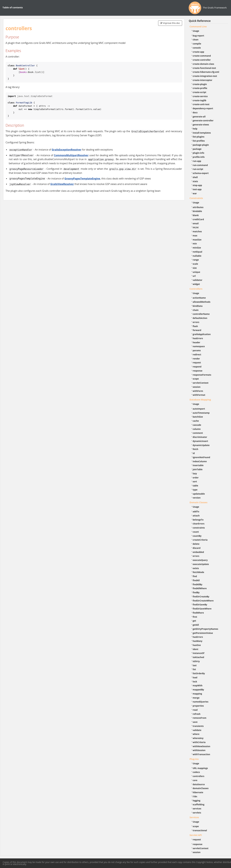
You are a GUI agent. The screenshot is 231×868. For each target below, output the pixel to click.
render (196, 359)
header (197, 342)
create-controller (202, 60)
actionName (199, 298)
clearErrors (199, 524)
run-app (197, 161)
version (197, 498)
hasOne (197, 645)
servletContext (201, 383)
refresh (197, 714)
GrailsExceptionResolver (67, 150)
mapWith (198, 685)
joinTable (198, 469)
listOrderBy (199, 673)
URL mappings (200, 768)
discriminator (200, 437)
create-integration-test (205, 76)
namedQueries (201, 702)
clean (196, 40)
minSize (197, 248)
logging (197, 800)
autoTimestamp (201, 413)
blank (196, 215)
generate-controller (203, 120)
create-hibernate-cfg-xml (206, 72)
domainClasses (201, 788)
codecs (196, 772)
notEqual (198, 252)
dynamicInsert (200, 441)
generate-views (201, 125)
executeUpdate (201, 564)
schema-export (201, 173)
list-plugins (199, 137)
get (194, 621)
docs (195, 112)
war (195, 193)
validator (198, 280)
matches (197, 231)
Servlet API (196, 835)
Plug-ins (194, 759)
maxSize (197, 240)
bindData (198, 306)
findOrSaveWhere (202, 609)
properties (198, 706)
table (196, 486)
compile (197, 44)
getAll (196, 625)
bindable (197, 211)
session (197, 387)
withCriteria (199, 742)
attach (196, 516)
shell (195, 177)
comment (198, 433)
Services (194, 817)
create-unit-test (201, 104)
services (197, 809)
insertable (198, 465)
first (195, 617)
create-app (198, 52)
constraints (199, 528)
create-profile (200, 88)
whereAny (198, 738)
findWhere (198, 613)
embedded (198, 552)
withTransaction (201, 754)
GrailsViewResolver (62, 184)
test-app (197, 189)
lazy (195, 473)
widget (196, 284)
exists (196, 568)
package (197, 149)
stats (195, 181)
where (196, 734)
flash (195, 326)
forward (197, 330)
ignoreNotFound (201, 457)
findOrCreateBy (201, 597)
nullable (197, 256)
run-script (198, 169)
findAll (196, 580)
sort (195, 481)
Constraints (196, 198)
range (196, 260)
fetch (196, 449)
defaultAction (200, 318)
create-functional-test (204, 68)
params (197, 350)
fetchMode (198, 572)
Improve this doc (170, 23)
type (195, 490)
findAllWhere (200, 588)
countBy (197, 536)
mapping (197, 694)
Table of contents (13, 7)
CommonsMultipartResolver (71, 155)
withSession (199, 750)
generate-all (199, 117)
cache (196, 421)
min (195, 244)
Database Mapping (200, 400)
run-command (200, 165)
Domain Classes (199, 502)
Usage (196, 31)
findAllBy (198, 584)
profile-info (199, 157)
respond (197, 367)
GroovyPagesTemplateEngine (82, 179)
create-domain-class (203, 64)
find (195, 576)
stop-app (197, 185)
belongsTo (198, 520)
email (196, 223)
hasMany (198, 641)
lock (195, 682)
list (194, 669)
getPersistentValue (203, 633)
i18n (195, 796)
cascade (197, 425)
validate (197, 730)
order (196, 478)
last (195, 665)
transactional (200, 830)
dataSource (199, 784)
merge (196, 698)
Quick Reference (200, 21)
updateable (199, 494)
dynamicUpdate (201, 445)
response (198, 371)
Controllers (196, 289)
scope (196, 379)
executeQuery (200, 560)
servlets (197, 813)
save (195, 722)
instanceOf (199, 653)
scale (195, 264)
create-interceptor (203, 80)
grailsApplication (202, 334)
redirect (197, 354)
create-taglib (199, 100)
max (195, 236)
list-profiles (199, 141)
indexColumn (200, 461)
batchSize (198, 417)
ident (196, 649)
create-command (202, 56)
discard (197, 548)
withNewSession (202, 746)
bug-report (198, 36)
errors (196, 322)
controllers (199, 776)
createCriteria (200, 540)
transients (198, 726)
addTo (196, 511)
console (197, 48)
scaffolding (199, 804)
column (197, 429)
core (195, 780)
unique (197, 272)
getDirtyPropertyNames (206, 629)
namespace (199, 346)
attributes (198, 207)
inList (196, 227)
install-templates (202, 133)
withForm (198, 391)
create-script (199, 92)
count (196, 532)
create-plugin (200, 84)
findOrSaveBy (200, 605)
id (194, 453)
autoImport (199, 409)
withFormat (199, 395)
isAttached (198, 657)
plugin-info (199, 153)
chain (196, 310)
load (195, 677)
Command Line (198, 26)
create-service (200, 96)
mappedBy (198, 690)
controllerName (201, 314)
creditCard (198, 219)
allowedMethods (202, 302)
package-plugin (201, 145)
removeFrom (200, 718)
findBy (196, 592)
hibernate (198, 792)
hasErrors (198, 338)
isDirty (196, 661)
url (194, 276)
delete (196, 544)
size (195, 268)
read (195, 710)
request (197, 362)
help (195, 129)
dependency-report (203, 108)
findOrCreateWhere (203, 601)
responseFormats (202, 375)
